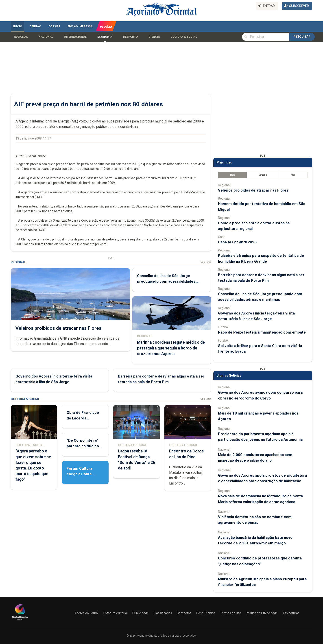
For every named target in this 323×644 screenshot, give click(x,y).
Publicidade (141, 613)
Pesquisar (302, 37)
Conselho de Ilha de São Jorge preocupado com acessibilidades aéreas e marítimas (166, 281)
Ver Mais (206, 263)
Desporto (130, 37)
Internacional (75, 37)
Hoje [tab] (232, 175)
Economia (105, 37)
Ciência (154, 37)
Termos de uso (231, 613)
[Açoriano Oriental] (20, 621)
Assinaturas (291, 613)
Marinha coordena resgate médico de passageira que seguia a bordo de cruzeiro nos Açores (171, 348)
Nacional (46, 37)
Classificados (163, 613)
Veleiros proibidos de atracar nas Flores (58, 328)
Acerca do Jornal (86, 613)
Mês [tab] (293, 175)
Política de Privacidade (262, 613)
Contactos (184, 613)
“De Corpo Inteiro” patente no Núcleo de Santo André (83, 446)
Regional (21, 37)
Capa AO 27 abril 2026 (237, 242)
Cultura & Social (184, 37)
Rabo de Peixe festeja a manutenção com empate (262, 332)
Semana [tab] (263, 175)
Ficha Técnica (206, 613)
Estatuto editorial (116, 613)
